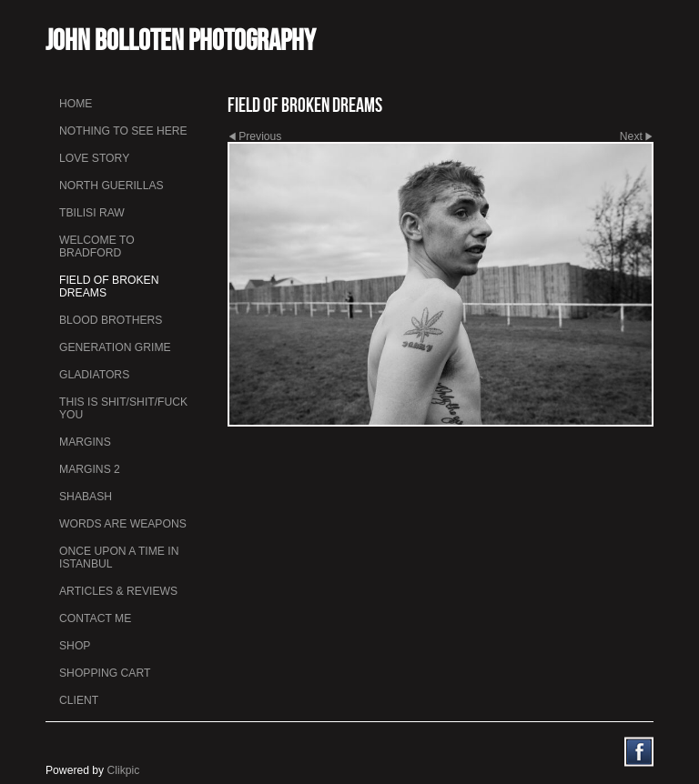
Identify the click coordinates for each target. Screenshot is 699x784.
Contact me (95, 618)
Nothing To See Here (123, 131)
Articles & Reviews (118, 591)
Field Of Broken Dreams (109, 286)
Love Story (94, 158)
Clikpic (124, 770)
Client (79, 700)
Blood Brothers (111, 320)
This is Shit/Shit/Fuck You (123, 408)
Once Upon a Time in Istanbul (119, 558)
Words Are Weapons (123, 524)
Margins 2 (90, 469)
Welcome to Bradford (97, 246)
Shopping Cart (105, 673)
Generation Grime (115, 347)
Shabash (86, 497)
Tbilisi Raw (92, 213)
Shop (75, 646)
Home (76, 104)
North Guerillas (111, 186)
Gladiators (94, 375)
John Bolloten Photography (181, 40)
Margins (85, 442)
